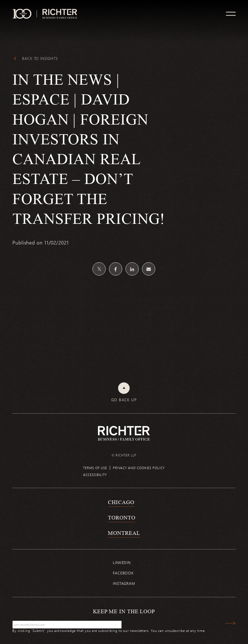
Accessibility (95, 475)
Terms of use (95, 468)
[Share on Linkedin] (132, 269)
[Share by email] (149, 269)
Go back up (124, 400)
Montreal (124, 533)
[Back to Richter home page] (124, 433)
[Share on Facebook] (116, 269)
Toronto (122, 518)
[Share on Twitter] (99, 269)
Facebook (123, 573)
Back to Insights (40, 59)
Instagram (124, 583)
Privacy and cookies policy (139, 468)
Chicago (121, 502)
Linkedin (122, 562)
